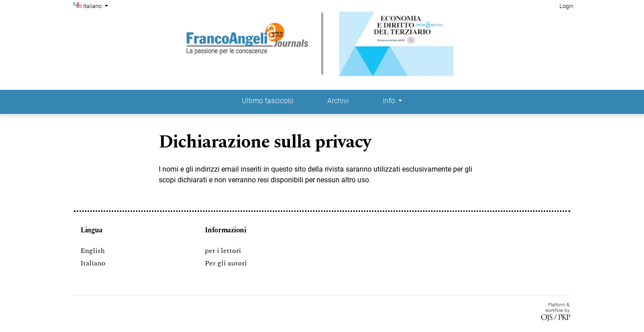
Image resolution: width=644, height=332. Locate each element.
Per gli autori (226, 263)
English (93, 251)
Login (566, 6)
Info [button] (390, 101)
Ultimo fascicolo (268, 101)
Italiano (97, 5)
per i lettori (223, 251)
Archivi (338, 101)
